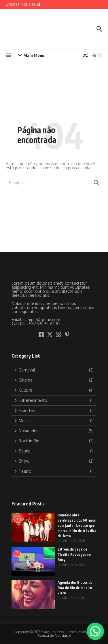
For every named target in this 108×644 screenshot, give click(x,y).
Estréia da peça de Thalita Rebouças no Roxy (74, 554)
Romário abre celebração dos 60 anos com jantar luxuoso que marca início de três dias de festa (77, 526)
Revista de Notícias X (54, 635)
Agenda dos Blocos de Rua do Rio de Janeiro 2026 (75, 588)
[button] (95, 631)
